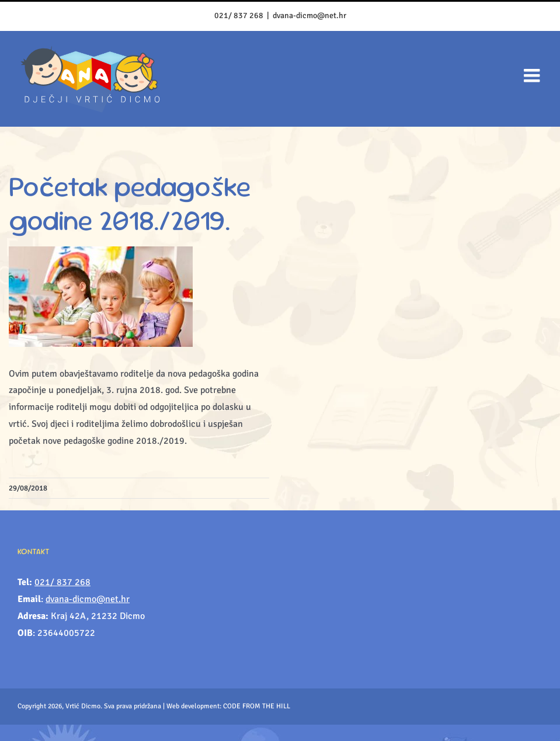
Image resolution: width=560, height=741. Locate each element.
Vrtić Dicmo (83, 706)
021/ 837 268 (239, 15)
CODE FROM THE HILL (257, 706)
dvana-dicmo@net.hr (309, 15)
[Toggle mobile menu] (533, 75)
